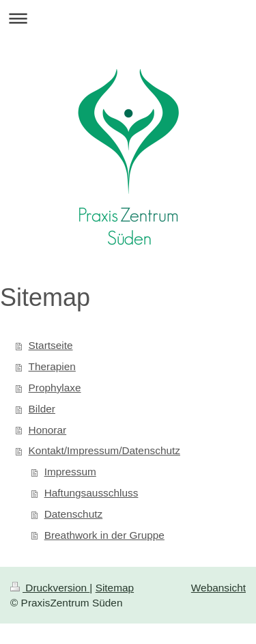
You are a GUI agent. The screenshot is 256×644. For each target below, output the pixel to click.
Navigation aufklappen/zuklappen (128, 18)
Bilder (42, 409)
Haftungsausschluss (91, 493)
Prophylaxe (55, 388)
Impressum (70, 472)
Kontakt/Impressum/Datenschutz (104, 450)
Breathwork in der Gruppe (104, 535)
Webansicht (218, 588)
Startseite (51, 345)
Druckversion (50, 588)
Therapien (52, 366)
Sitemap (115, 588)
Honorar (48, 430)
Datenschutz (74, 514)
